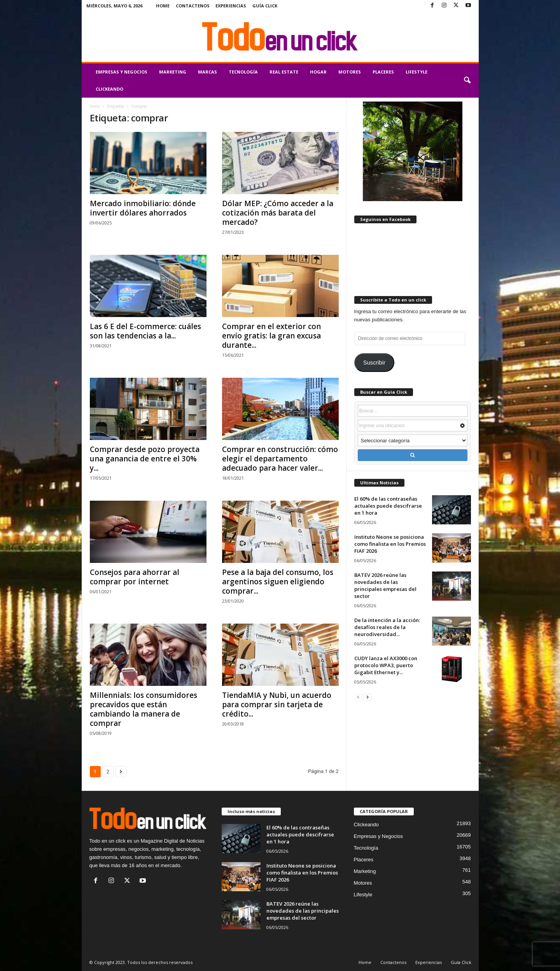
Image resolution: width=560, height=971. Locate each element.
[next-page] (367, 697)
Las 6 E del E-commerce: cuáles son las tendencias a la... (145, 331)
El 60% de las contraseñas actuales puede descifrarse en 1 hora (388, 506)
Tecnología (243, 72)
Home (163, 6)
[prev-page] (358, 697)
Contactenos (193, 6)
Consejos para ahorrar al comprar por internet (135, 577)
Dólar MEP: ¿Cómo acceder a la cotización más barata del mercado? (278, 213)
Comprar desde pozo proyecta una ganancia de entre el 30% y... (145, 459)
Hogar (318, 72)
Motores (350, 72)
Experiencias (231, 6)
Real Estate (284, 72)
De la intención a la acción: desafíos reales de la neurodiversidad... (387, 627)
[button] (467, 81)
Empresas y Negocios (122, 72)
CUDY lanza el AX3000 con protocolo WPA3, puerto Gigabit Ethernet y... (386, 665)
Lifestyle (416, 72)
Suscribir (374, 363)
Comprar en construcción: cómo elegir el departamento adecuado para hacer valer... (280, 459)
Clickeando (109, 89)
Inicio (95, 106)
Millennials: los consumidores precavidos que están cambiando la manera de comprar (143, 709)
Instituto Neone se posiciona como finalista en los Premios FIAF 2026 (390, 544)
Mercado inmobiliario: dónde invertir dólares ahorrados (143, 208)
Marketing (173, 72)
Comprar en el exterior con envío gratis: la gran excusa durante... (271, 336)
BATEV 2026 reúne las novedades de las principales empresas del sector (385, 585)
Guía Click (265, 6)
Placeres (383, 72)
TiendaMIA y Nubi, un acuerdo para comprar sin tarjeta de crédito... (277, 705)
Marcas (207, 72)
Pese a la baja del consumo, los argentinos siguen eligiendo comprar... (278, 582)
